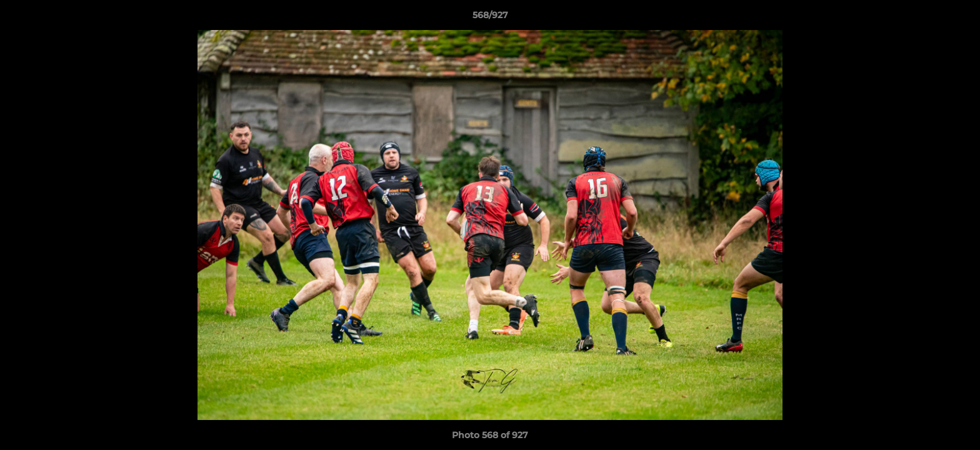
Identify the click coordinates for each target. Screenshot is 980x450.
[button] (957, 18)
